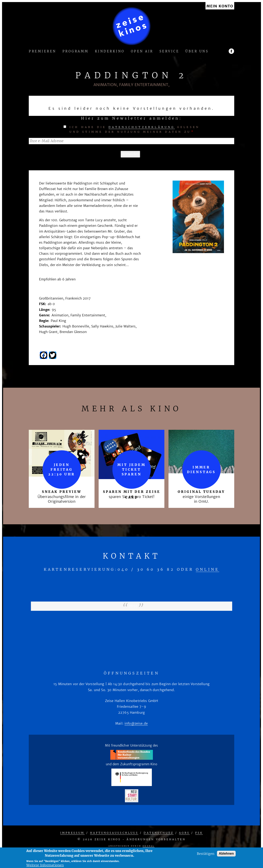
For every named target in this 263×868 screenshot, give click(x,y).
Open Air (142, 51)
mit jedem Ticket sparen (131, 469)
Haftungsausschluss (114, 833)
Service (169, 51)
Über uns (197, 51)
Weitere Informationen (45, 865)
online (208, 569)
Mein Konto (220, 6)
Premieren (43, 51)
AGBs (184, 833)
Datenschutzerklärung (142, 127)
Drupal (149, 846)
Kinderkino (110, 51)
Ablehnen (226, 854)
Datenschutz (159, 833)
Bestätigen (206, 854)
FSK (199, 833)
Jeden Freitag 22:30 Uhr (62, 469)
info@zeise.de (136, 723)
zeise (133, 606)
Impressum (72, 833)
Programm (76, 51)
